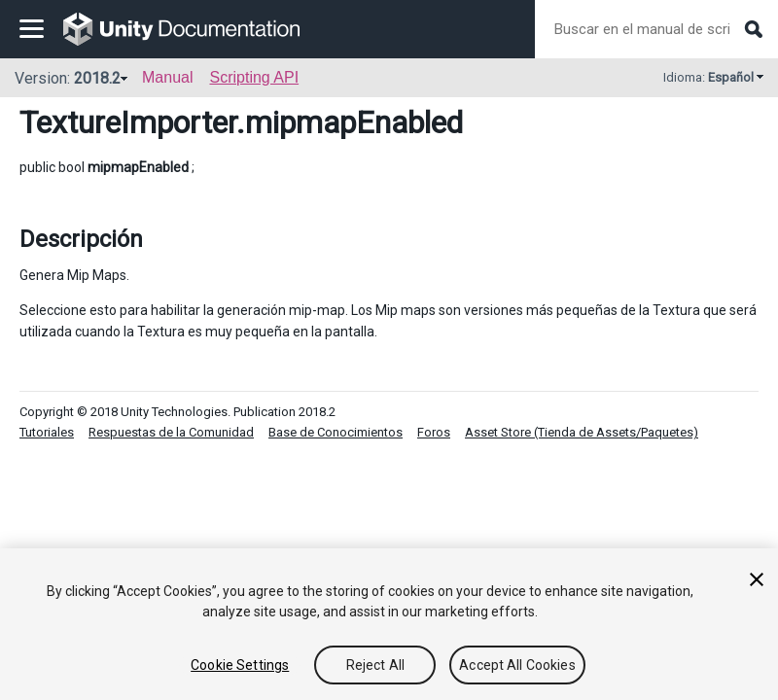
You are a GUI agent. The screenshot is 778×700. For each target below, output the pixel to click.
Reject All (375, 665)
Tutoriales (47, 432)
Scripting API (254, 77)
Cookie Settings (240, 665)
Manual (167, 77)
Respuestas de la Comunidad (171, 432)
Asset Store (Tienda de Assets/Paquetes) (582, 432)
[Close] (757, 579)
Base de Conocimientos (336, 432)
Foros (434, 432)
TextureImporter (128, 122)
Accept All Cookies (517, 665)
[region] (389, 624)
